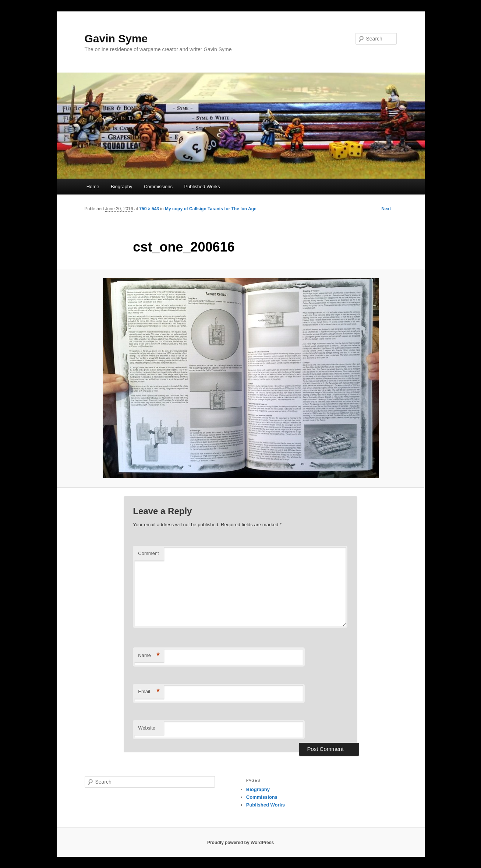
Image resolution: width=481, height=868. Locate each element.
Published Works (202, 187)
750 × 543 (149, 209)
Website (147, 728)
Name (149, 656)
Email (149, 692)
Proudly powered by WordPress (240, 843)
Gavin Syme (116, 38)
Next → (389, 209)
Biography (122, 187)
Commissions (158, 187)
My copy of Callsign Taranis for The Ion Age (211, 209)
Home (93, 187)
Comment (148, 553)
